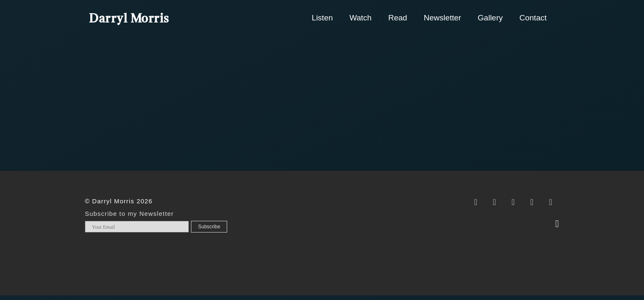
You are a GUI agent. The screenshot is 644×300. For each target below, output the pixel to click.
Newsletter (443, 18)
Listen (322, 18)
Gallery (490, 18)
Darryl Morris (129, 19)
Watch (360, 18)
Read (398, 18)
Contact (533, 18)
